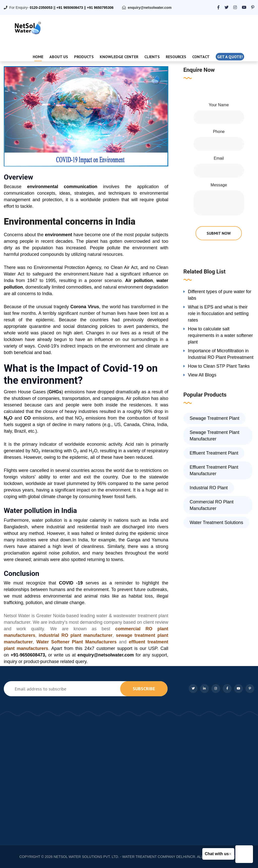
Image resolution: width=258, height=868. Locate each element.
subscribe (144, 689)
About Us (59, 57)
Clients (152, 57)
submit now (219, 233)
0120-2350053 (41, 8)
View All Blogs (202, 375)
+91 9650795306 (100, 8)
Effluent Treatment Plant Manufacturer (214, 470)
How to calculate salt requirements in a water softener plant (220, 335)
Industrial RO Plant (209, 488)
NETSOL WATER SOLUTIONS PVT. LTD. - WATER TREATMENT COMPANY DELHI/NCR (124, 857)
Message (219, 185)
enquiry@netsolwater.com (150, 8)
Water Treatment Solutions (216, 523)
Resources (176, 57)
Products (84, 57)
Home (38, 57)
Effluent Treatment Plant (214, 453)
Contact (201, 57)
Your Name (219, 105)
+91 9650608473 (70, 8)
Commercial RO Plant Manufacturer (212, 505)
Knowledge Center (119, 57)
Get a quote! (230, 57)
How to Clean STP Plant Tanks (219, 366)
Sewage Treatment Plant (215, 418)
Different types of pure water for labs (220, 295)
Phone (219, 132)
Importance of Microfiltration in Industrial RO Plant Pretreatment (221, 354)
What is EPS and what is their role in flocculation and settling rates (218, 314)
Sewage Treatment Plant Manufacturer (215, 436)
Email (219, 158)
